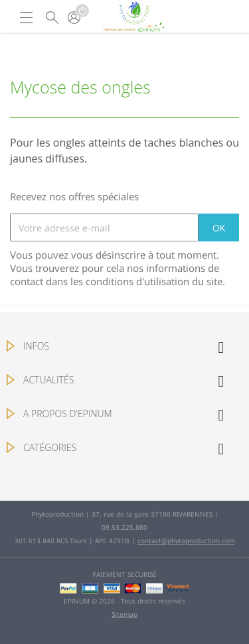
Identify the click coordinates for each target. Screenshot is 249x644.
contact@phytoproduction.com (186, 541)
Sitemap (124, 614)
